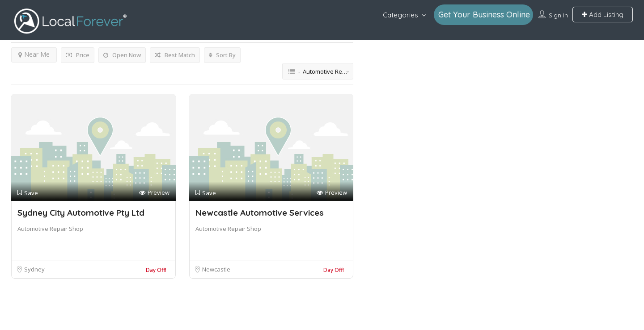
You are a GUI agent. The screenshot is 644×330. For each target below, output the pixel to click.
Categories (400, 15)
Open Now (122, 55)
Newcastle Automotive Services (260, 213)
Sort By (222, 55)
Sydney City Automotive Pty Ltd (81, 213)
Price (78, 55)
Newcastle (216, 269)
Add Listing (603, 15)
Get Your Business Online (484, 15)
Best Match (175, 55)
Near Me (34, 54)
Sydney (34, 269)
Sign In (558, 15)
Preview (154, 193)
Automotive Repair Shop (50, 229)
